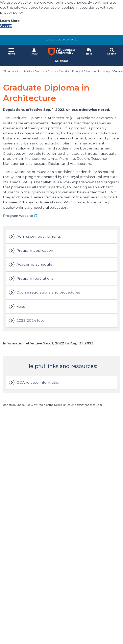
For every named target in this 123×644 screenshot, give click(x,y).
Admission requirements (39, 236)
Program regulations (35, 278)
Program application (35, 250)
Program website (18, 216)
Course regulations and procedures (48, 292)
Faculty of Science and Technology (91, 71)
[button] (11, 52)
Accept (6, 26)
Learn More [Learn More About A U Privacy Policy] (10, 21)
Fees (21, 306)
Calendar (40, 71)
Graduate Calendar (59, 71)
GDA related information (39, 382)
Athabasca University (20, 71)
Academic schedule (34, 264)
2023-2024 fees (31, 320)
